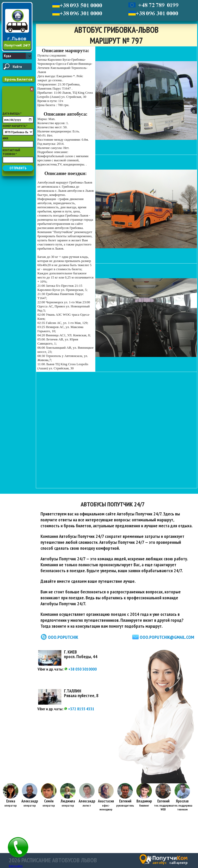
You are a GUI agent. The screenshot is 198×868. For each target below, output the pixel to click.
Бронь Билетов (19, 79)
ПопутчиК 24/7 (17, 45)
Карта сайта (16, 866)
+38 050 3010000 (80, 669)
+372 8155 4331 (79, 709)
